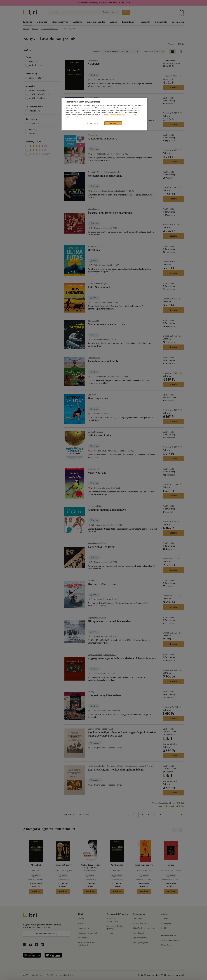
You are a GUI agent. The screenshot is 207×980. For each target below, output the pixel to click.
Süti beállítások (94, 124)
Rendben (113, 123)
